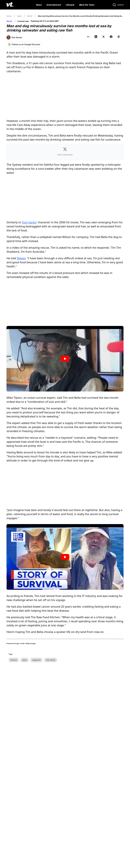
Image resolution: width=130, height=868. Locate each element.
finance (14, 660)
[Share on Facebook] (111, 37)
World (30, 16)
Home (9, 16)
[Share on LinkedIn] (96, 37)
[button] (65, 152)
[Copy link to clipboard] (88, 37)
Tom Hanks (29, 222)
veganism (36, 660)
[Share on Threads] (119, 37)
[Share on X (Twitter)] (103, 37)
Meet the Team (87, 5)
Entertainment (54, 5)
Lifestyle (70, 5)
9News (21, 258)
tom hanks (51, 660)
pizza (25, 660)
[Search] (118, 5)
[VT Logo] (10, 5)
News (39, 5)
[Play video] (65, 359)
